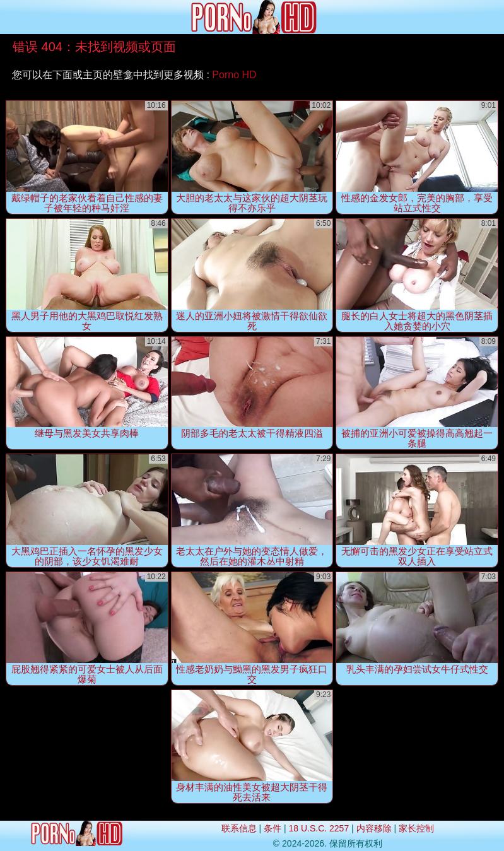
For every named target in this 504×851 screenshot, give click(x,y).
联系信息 (239, 828)
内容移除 (374, 828)
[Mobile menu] (11, 17)
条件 (273, 828)
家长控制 (416, 828)
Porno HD (234, 75)
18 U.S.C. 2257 (319, 828)
